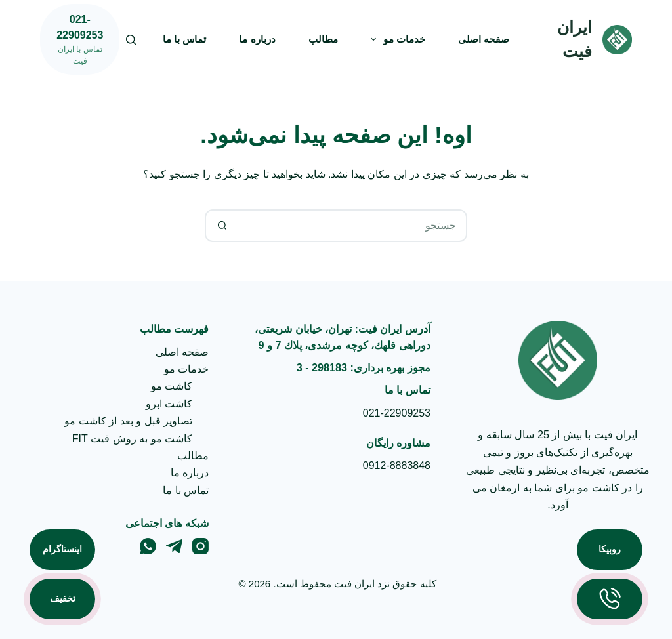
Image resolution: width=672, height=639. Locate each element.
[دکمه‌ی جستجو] (221, 226)
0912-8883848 (397, 465)
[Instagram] (200, 546)
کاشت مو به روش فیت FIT (132, 439)
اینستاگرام (62, 549)
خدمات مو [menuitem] (395, 39)
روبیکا (610, 549)
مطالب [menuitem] (323, 39)
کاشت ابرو (169, 404)
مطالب (193, 456)
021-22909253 (397, 413)
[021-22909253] (80, 39)
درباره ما (190, 473)
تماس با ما (186, 490)
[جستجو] (131, 40)
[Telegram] (174, 546)
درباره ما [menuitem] (257, 39)
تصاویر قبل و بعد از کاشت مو (128, 421)
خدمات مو (186, 369)
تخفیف (63, 598)
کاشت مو (172, 386)
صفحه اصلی (182, 352)
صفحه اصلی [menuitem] (484, 39)
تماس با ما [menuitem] (184, 39)
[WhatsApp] (148, 546)
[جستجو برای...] (352, 226)
